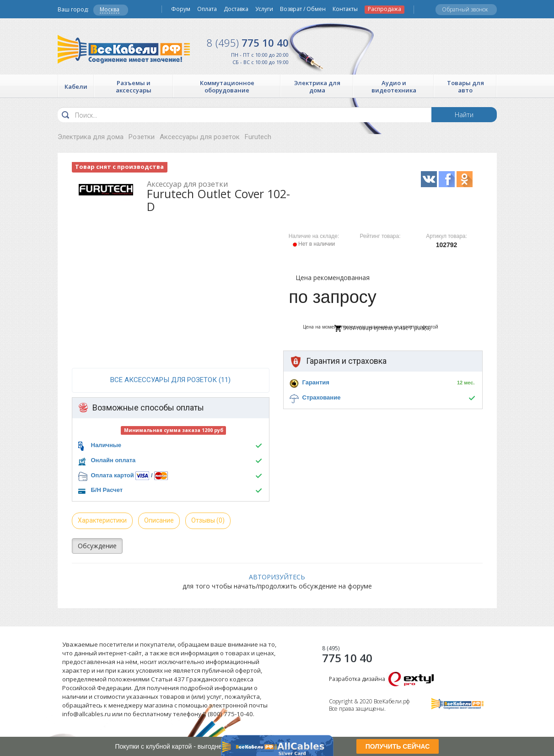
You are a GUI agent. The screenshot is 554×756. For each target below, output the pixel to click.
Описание (159, 520)
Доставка (236, 9)
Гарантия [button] (316, 382)
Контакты (345, 9)
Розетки (142, 137)
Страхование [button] (322, 397)
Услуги (264, 9)
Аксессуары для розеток (200, 137)
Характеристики (102, 520)
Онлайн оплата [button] (113, 460)
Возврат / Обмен (303, 9)
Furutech (258, 137)
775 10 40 (248, 43)
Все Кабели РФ (124, 49)
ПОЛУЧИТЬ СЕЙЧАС (398, 746)
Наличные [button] (106, 445)
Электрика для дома (91, 137)
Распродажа (385, 9)
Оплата (207, 9)
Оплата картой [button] (113, 475)
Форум (181, 9)
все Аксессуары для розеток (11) (170, 380)
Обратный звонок (465, 9)
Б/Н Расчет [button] (107, 490)
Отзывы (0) (208, 520)
